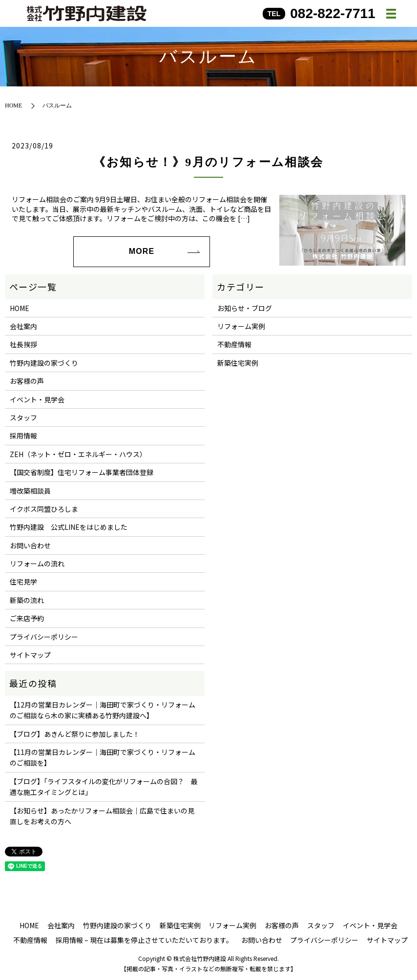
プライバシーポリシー (44, 637)
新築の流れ (27, 600)
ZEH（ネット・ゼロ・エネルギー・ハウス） (78, 454)
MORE (142, 251)
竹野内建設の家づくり (44, 363)
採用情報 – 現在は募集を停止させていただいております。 (144, 940)
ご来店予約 (27, 618)
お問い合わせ (30, 545)
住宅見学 (23, 582)
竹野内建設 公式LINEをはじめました (69, 527)
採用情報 (23, 436)
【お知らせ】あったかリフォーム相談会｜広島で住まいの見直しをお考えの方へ (102, 816)
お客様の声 (27, 381)
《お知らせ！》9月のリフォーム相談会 (208, 162)
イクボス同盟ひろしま (44, 509)
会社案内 (23, 326)
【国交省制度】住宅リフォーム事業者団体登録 (82, 472)
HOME (13, 105)
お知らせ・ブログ (245, 308)
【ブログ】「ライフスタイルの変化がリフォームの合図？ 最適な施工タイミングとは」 (104, 787)
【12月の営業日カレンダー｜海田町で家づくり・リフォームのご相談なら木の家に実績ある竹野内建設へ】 (103, 710)
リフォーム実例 (241, 326)
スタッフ (23, 417)
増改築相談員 (30, 491)
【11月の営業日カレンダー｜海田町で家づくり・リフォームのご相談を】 (103, 757)
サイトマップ (30, 655)
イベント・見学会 (37, 399)
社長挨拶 (23, 344)
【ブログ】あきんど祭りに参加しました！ (75, 734)
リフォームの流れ (37, 563)
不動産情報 (234, 344)
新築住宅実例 (238, 363)
